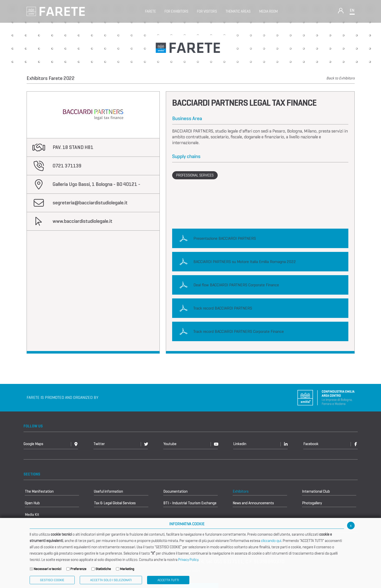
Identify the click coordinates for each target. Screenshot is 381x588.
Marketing (127, 569)
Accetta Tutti (168, 580)
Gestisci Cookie (52, 580)
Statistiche (103, 569)
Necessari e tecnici (47, 569)
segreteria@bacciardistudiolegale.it (90, 203)
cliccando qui (271, 541)
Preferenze (78, 569)
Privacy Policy (188, 560)
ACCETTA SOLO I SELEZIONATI (111, 580)
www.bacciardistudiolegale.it (83, 221)
